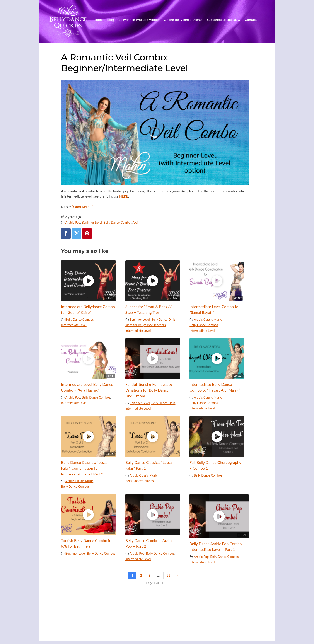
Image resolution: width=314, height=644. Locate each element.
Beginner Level (92, 222)
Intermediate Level (74, 325)
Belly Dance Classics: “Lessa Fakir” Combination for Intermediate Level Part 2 (84, 468)
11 (168, 575)
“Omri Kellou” (82, 207)
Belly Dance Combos (118, 222)
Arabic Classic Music (208, 319)
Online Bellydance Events (183, 20)
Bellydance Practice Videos (139, 20)
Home (98, 20)
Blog (110, 20)
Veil (136, 222)
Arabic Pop (73, 222)
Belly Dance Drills (163, 319)
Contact (251, 20)
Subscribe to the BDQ (224, 20)
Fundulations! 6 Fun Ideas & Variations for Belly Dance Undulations (149, 390)
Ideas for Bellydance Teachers (146, 325)
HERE (124, 196)
